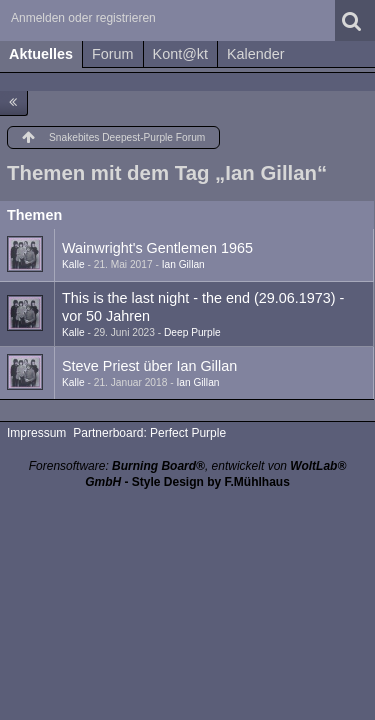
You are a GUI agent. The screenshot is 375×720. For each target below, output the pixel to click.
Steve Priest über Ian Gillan (149, 366)
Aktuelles (41, 54)
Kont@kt (180, 54)
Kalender (256, 54)
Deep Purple (192, 332)
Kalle (73, 264)
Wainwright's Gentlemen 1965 (157, 248)
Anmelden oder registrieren (83, 18)
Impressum (36, 433)
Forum (113, 54)
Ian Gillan (183, 264)
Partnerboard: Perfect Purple (149, 433)
